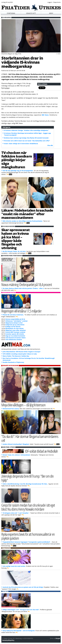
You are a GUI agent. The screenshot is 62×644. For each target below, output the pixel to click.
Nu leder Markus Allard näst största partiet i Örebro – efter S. (23, 288)
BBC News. (45, 115)
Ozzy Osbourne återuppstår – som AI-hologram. (19, 631)
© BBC (59, 54)
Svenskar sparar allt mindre (15, 334)
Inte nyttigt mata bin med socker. (14, 566)
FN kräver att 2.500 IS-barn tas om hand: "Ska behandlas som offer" (27, 141)
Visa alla (50, 145)
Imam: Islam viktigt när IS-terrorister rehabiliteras (21, 144)
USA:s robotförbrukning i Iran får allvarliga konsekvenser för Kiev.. (25, 484)
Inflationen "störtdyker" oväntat (16, 321)
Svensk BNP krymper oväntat (15, 332)
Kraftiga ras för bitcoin (13, 327)
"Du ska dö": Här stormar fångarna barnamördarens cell (30, 438)
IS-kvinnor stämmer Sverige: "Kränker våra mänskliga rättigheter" (26, 130)
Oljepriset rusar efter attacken (15, 330)
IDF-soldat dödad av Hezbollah (42, 451)
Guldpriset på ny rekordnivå (15, 325)
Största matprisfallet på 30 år (15, 319)
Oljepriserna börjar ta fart (14, 323)
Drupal (58, 638)
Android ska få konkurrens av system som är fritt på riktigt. (23, 587)
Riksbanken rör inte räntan (14, 328)
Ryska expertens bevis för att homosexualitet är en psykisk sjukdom (28, 536)
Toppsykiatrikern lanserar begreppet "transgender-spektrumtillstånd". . (27, 542)
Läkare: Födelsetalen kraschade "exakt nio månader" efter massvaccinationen (27, 214)
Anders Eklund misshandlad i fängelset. (16, 444)
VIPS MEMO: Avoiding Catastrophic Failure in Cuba (20, 354)
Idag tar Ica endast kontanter (15, 336)
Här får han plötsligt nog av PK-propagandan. (18, 171)
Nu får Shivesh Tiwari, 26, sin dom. (14, 251)
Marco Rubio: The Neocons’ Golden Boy (16, 356)
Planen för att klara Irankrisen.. (13, 315)
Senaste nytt (31, 13)
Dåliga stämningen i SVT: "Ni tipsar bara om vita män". (21, 610)
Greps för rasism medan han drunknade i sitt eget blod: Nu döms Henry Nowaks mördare (28, 507)
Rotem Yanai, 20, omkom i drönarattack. (17, 455)
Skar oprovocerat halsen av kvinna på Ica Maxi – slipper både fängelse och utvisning (15, 239)
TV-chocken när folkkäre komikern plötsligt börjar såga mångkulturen (17, 160)
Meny (51, 13)
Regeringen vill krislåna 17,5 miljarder (21, 311)
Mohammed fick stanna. (11, 409)
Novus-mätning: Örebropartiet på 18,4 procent (27, 284)
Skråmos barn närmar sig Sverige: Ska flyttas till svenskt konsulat (26, 138)
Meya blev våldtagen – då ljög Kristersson (23, 405)
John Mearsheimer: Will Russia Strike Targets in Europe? (22, 352)
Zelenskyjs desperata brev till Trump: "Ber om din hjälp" (27, 478)
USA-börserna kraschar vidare (15, 338)
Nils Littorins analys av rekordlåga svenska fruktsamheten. (23, 221)
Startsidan (11, 13)
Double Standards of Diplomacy (13, 362)
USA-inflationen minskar (14, 340)
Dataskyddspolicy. (8, 640)
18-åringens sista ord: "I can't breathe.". (16, 513)
